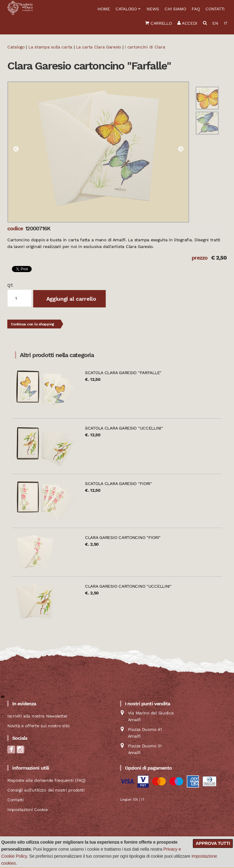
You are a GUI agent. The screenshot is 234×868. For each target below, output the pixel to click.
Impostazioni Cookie (28, 810)
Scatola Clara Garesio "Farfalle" (123, 373)
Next (181, 149)
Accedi (187, 23)
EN (215, 23)
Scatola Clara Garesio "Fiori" (119, 484)
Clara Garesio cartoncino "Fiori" (123, 537)
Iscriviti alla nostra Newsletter (37, 716)
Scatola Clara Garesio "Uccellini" (124, 428)
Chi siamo (175, 9)
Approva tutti (213, 843)
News (153, 9)
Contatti (215, 9)
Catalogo (126, 9)
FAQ (196, 9)
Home (104, 9)
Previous (16, 149)
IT (226, 23)
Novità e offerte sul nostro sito (38, 726)
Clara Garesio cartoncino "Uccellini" (128, 586)
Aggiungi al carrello (70, 299)
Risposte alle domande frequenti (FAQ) (46, 780)
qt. (10, 285)
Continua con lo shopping (33, 324)
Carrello (158, 23)
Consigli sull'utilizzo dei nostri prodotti (46, 790)
